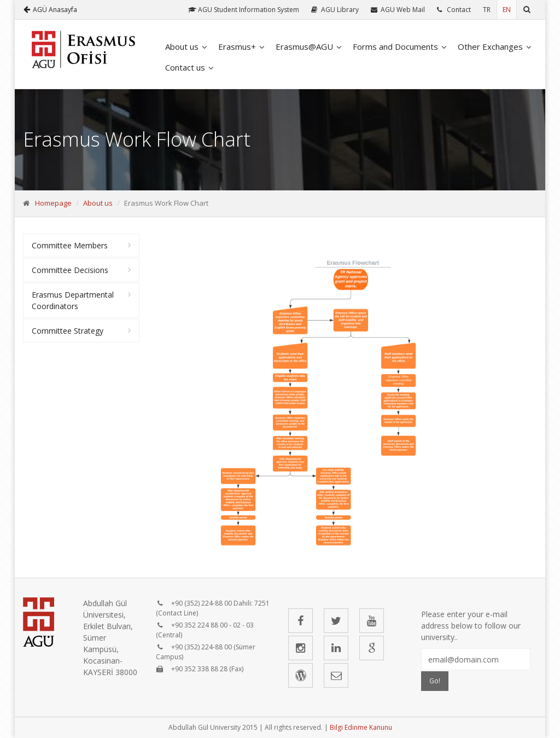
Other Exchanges (490, 47)
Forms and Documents (395, 47)
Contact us (185, 67)
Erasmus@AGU (304, 47)
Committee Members (70, 245)
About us (182, 47)
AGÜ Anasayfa (50, 10)
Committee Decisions (70, 270)
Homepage (53, 203)
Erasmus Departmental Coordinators (73, 300)
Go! (435, 681)
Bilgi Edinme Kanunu (361, 727)
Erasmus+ (237, 47)
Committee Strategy (68, 331)
